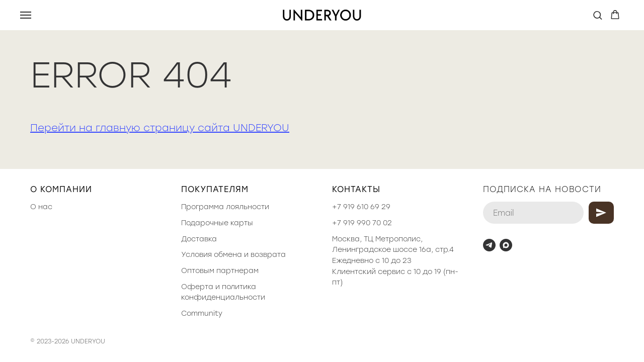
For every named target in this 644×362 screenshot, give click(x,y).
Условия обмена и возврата (233, 255)
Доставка (199, 239)
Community (202, 313)
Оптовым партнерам (220, 271)
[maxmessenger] (506, 245)
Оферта (197, 287)
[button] (597, 15)
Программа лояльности (225, 207)
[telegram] (489, 245)
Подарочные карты (217, 223)
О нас (41, 207)
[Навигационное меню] (26, 15)
